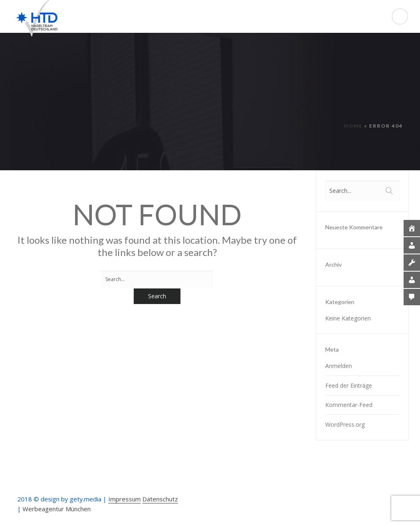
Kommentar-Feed (349, 405)
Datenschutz (160, 499)
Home (353, 126)
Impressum (124, 499)
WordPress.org (345, 424)
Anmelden (339, 366)
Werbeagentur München (57, 509)
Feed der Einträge (349, 385)
